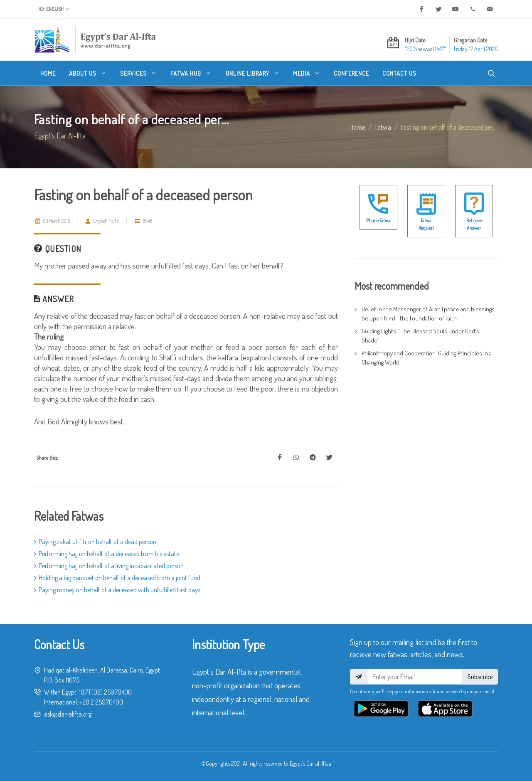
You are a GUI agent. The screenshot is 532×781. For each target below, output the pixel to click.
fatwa (383, 127)
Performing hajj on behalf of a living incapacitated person (109, 566)
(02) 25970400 (112, 692)
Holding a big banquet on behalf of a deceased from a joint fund (117, 578)
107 (83, 692)
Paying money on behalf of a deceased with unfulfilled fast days (117, 590)
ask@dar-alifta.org (68, 714)
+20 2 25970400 (101, 702)
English (54, 9)
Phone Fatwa (378, 221)
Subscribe (480, 677)
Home (357, 127)
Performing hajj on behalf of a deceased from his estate (107, 554)
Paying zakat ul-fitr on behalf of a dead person (95, 542)
